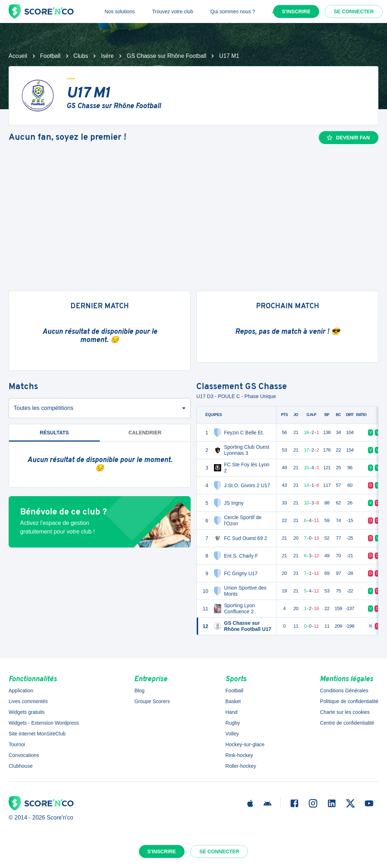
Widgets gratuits (27, 712)
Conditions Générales (344, 691)
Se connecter (354, 11)
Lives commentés (28, 701)
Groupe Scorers (152, 701)
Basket (233, 701)
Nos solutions (120, 11)
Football (50, 56)
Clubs (81, 56)
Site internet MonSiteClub (37, 734)
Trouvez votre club (172, 11)
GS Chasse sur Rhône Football (166, 56)
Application (21, 691)
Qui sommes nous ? (233, 11)
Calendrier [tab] (145, 433)
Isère (107, 56)
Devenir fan (348, 138)
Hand (231, 712)
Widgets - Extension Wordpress (44, 723)
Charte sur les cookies (345, 712)
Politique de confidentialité (349, 701)
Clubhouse (21, 766)
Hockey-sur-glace (245, 744)
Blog (139, 691)
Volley (232, 734)
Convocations (24, 755)
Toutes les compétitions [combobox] (43, 408)
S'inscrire (296, 11)
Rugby (233, 723)
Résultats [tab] (54, 433)
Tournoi (17, 744)
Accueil (18, 56)
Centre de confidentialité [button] (347, 723)
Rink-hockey (239, 755)
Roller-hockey (241, 766)
